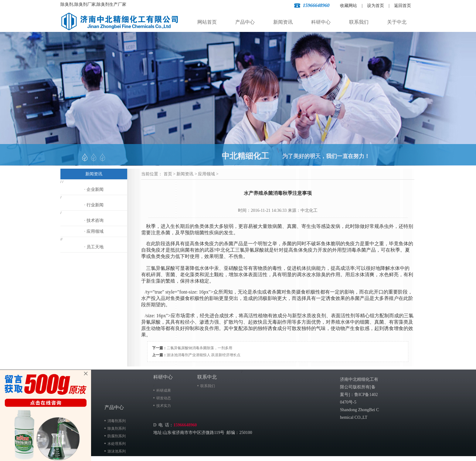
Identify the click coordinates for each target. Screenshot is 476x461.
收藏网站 (348, 6)
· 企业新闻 (94, 189)
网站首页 (207, 22)
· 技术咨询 (94, 220)
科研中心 (321, 22)
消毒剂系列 (117, 421)
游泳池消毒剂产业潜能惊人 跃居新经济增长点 (204, 355)
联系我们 (359, 22)
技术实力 (164, 406)
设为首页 (376, 6)
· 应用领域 (94, 231)
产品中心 (245, 22)
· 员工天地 (94, 247)
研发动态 (164, 398)
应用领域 (206, 174)
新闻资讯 (283, 22)
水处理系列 (117, 444)
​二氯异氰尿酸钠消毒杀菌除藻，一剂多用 (199, 348)
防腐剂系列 (117, 436)
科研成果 (164, 390)
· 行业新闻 (94, 205)
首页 (168, 174)
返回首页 (403, 6)
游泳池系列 (117, 451)
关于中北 (397, 22)
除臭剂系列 (117, 428)
